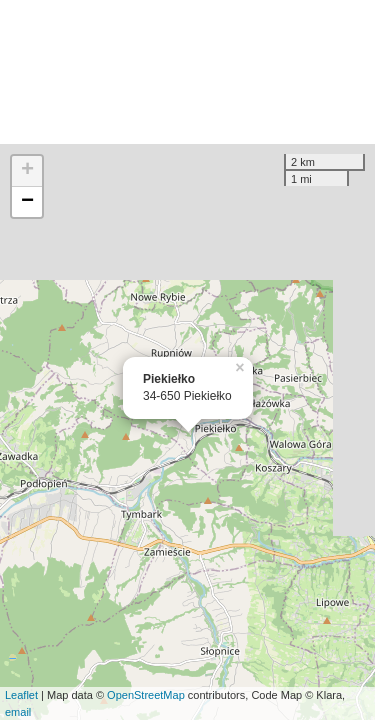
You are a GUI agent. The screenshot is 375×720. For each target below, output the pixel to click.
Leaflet (21, 695)
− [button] (27, 202)
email (18, 712)
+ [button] (27, 171)
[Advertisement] (187, 72)
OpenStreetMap (146, 695)
